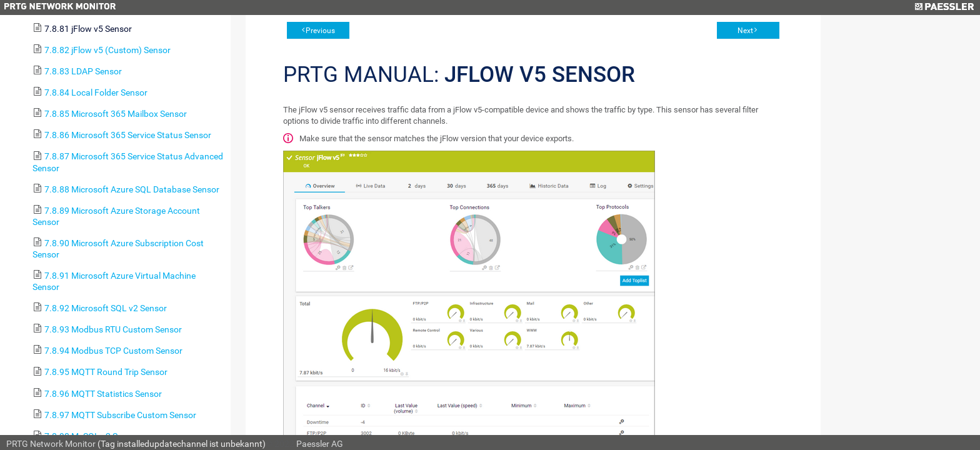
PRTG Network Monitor (51, 444)
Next (745, 31)
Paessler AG (320, 444)
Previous (320, 31)
